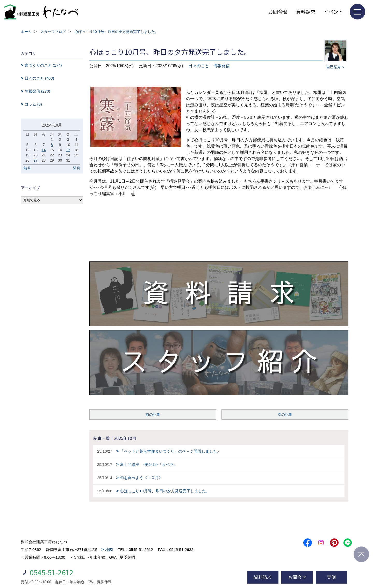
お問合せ (278, 12)
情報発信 (221, 66)
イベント (333, 12)
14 (44, 150)
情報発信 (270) (37, 91)
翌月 (76, 168)
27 (35, 160)
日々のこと (199, 66)
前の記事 (153, 414)
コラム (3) (33, 104)
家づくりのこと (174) (43, 65)
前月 (27, 168)
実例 (331, 577)
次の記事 (285, 414)
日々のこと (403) (39, 78)
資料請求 (306, 12)
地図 (109, 549)
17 (68, 150)
